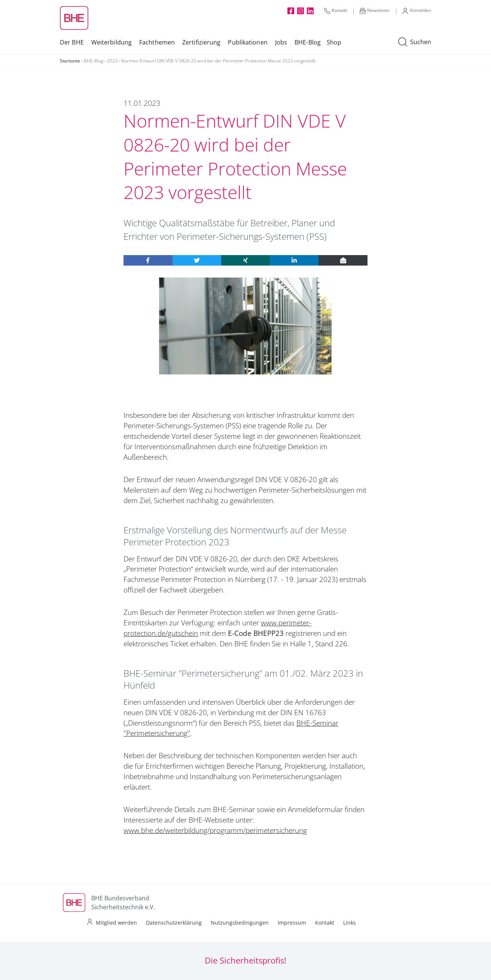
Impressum (292, 923)
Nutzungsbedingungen (240, 923)
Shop (334, 42)
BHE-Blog (308, 42)
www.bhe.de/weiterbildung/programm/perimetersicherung (215, 830)
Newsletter (375, 10)
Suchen (415, 42)
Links (350, 923)
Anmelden (417, 10)
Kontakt (336, 10)
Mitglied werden (116, 923)
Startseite (70, 61)
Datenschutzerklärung (174, 923)
